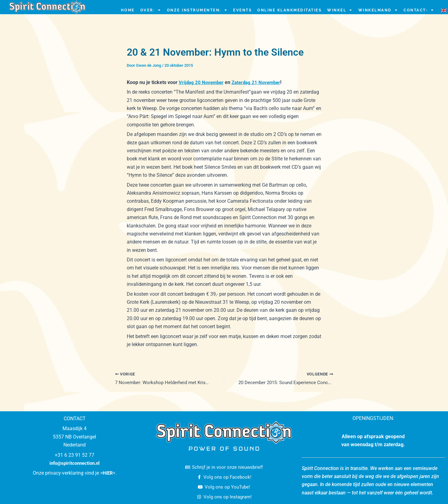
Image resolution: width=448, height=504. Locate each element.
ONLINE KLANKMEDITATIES (289, 10)
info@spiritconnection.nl (75, 462)
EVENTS (242, 10)
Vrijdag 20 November (202, 82)
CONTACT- (419, 10)
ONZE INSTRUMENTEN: (197, 10)
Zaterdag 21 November (260, 82)
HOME (128, 10)
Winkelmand (378, 10)
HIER (108, 471)
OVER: (151, 10)
